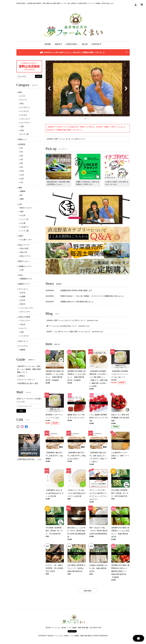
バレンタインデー (27, 308)
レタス (23, 96)
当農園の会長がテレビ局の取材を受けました (77, 302)
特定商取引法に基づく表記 (28, 383)
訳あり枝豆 (24, 248)
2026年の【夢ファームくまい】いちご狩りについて (66, 139)
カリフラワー (25, 123)
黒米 (22, 212)
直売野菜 (22, 144)
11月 (22, 175)
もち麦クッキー (26, 240)
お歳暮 (23, 296)
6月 (22, 156)
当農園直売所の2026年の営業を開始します (76, 290)
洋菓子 (21, 236)
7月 (22, 159)
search (38, 76)
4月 (22, 148)
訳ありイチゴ (25, 256)
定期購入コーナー (25, 266)
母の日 (23, 304)
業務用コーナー (24, 284)
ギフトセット (23, 289)
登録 (21, 411)
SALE (21, 275)
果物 (20, 188)
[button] (72, 44)
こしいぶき (24, 219)
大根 (22, 126)
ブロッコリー (25, 119)
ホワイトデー (25, 312)
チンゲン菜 (24, 134)
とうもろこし (25, 107)
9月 (22, 167)
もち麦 (23, 223)
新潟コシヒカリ (26, 208)
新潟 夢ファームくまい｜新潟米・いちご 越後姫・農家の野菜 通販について (29, 369)
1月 (22, 182)
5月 (22, 152)
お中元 (23, 293)
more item (88, 591)
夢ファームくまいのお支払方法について (62, 326)
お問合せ (22, 376)
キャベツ (24, 100)
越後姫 (23, 191)
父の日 (23, 300)
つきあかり (24, 227)
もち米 (23, 215)
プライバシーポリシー (27, 380)
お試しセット (23, 341)
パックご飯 (24, 231)
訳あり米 (24, 252)
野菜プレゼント (24, 261)
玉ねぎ (23, 324)
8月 (22, 163)
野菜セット (23, 139)
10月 (22, 171)
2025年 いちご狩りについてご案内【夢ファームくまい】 (68, 332)
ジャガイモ (24, 111)
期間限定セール (26, 279)
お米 (20, 204)
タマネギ (24, 115)
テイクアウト (23, 346)
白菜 (22, 130)
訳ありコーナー (24, 245)
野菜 (20, 92)
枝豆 (22, 104)
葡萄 (22, 199)
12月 (22, 179)
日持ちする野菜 (24, 317)
